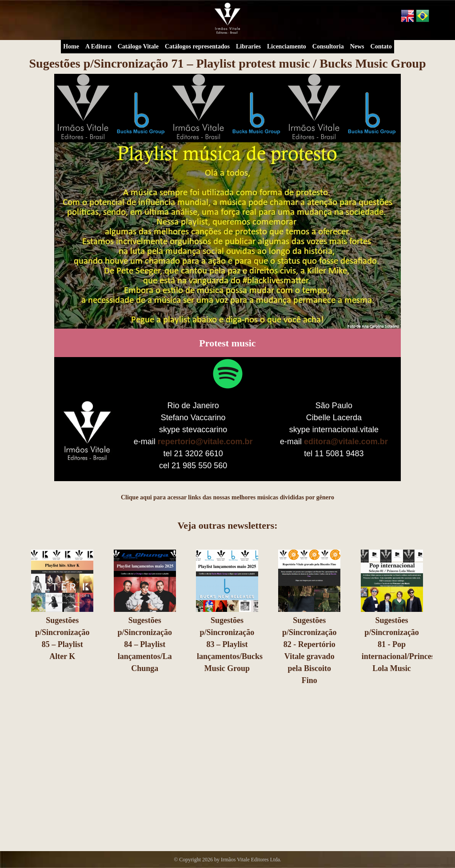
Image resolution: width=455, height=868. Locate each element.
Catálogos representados (197, 46)
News (357, 46)
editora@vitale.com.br (346, 442)
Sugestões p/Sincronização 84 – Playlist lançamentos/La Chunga (145, 644)
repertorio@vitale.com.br (205, 442)
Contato (381, 46)
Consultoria (328, 46)
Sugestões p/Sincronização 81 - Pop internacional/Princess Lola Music (400, 644)
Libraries (248, 46)
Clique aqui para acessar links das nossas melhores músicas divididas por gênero (227, 497)
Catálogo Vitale (138, 46)
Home (71, 46)
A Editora (98, 46)
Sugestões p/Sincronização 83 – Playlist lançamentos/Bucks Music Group (230, 644)
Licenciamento (287, 46)
